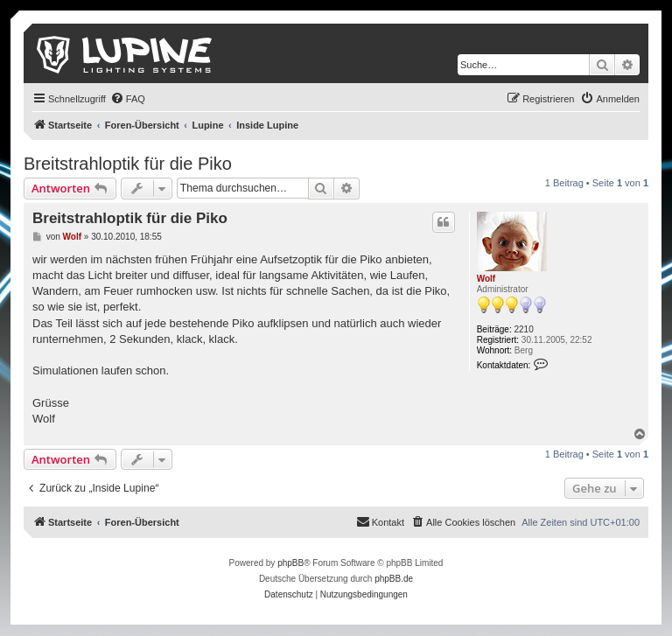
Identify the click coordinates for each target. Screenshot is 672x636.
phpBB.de (394, 579)
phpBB (290, 563)
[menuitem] (128, 99)
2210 (524, 329)
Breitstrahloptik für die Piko (128, 164)
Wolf (486, 279)
